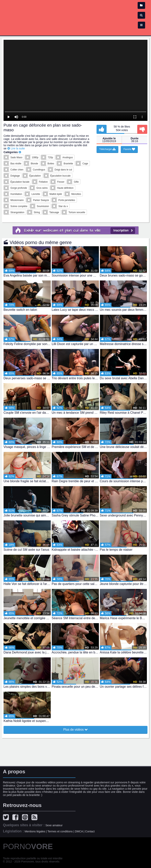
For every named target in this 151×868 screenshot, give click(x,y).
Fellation (43, 182)
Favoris (129, 149)
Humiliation (16, 194)
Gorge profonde (19, 188)
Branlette (68, 164)
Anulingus (68, 157)
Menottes (76, 194)
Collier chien (17, 170)
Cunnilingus (39, 170)
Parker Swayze (41, 200)
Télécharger (107, 149)
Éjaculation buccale (60, 176)
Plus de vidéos (76, 729)
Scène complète (19, 206)
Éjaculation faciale (20, 182)
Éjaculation (35, 176)
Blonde (34, 164)
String (37, 212)
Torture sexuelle (77, 212)
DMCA (79, 831)
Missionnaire (17, 200)
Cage (85, 164)
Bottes (51, 164)
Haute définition (65, 188)
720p (50, 157)
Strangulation (17, 212)
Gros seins (42, 188)
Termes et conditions (60, 831)
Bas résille (16, 164)
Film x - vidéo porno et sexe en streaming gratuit (75, 16)
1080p (35, 157)
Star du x (63, 206)
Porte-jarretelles (67, 200)
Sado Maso (16, 157)
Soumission (43, 206)
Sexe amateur (54, 825)
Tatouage (54, 212)
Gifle (76, 182)
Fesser (61, 182)
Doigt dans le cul (63, 170)
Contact (90, 831)
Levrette (36, 194)
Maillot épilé (56, 194)
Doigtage (15, 176)
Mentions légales (35, 831)
